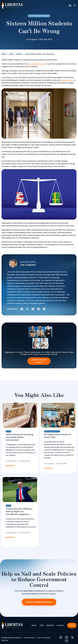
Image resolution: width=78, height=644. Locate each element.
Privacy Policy (29, 638)
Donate (72, 625)
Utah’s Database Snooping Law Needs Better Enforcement (19, 437)
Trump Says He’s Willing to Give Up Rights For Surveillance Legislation (19, 512)
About (34, 625)
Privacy (8, 431)
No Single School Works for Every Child (58, 436)
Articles (19, 54)
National (50, 625)
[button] (70, 6)
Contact (60, 625)
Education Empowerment (39, 16)
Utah (11, 54)
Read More (10, 466)
